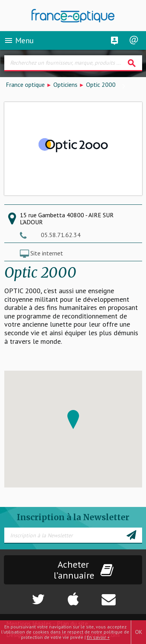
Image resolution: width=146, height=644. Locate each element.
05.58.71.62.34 (61, 235)
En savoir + (98, 637)
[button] (73, 420)
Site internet (47, 253)
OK (139, 632)
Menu (19, 40)
